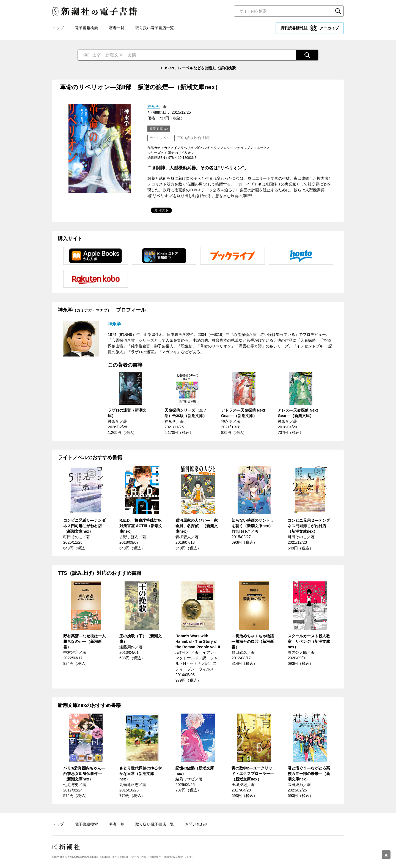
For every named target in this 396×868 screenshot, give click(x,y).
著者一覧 (117, 28)
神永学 (153, 107)
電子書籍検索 (86, 28)
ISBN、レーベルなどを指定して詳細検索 (200, 68)
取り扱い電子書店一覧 (155, 28)
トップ (58, 28)
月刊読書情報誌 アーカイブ (310, 28)
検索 (338, 11)
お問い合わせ (196, 824)
